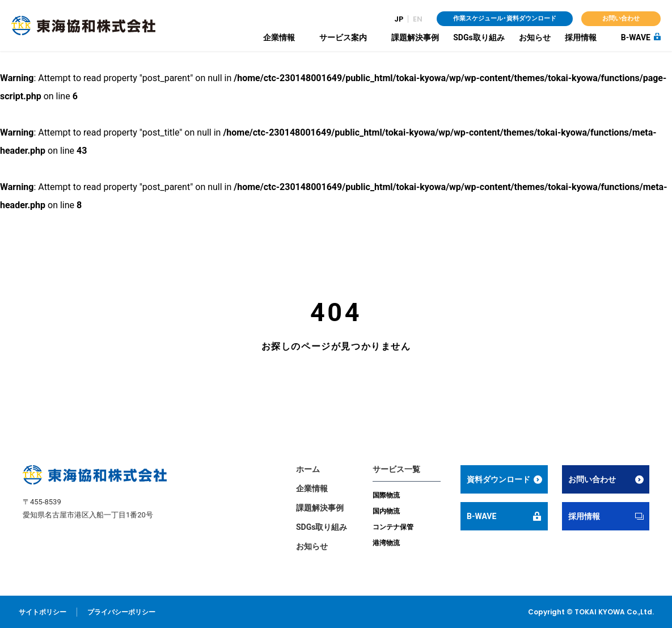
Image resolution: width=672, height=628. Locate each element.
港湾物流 (386, 543)
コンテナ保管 (393, 527)
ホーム (308, 469)
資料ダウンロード (499, 479)
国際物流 (386, 495)
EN (418, 19)
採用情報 (581, 37)
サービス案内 (343, 37)
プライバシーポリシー (121, 612)
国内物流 (386, 511)
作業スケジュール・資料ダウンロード (505, 18)
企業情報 (279, 37)
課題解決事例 (415, 37)
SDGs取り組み (479, 37)
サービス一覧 (396, 469)
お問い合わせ (621, 18)
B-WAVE (636, 37)
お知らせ (535, 37)
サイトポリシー (43, 612)
